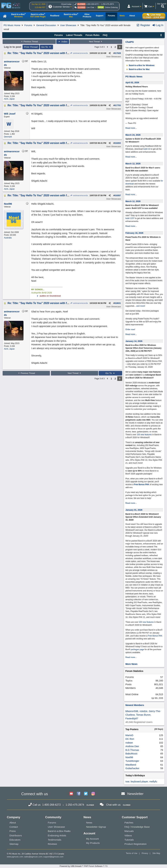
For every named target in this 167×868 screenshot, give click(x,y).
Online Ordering (111, 7)
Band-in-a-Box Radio (59, 831)
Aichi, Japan (9, 99)
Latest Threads (74, 35)
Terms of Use (132, 853)
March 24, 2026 (133, 135)
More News (131, 664)
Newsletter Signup (96, 827)
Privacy (145, 853)
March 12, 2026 (133, 164)
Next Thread (96, 42)
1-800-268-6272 (92, 4)
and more (140, 306)
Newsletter (135, 794)
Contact (14, 827)
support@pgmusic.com (53, 857)
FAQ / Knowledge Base (137, 827)
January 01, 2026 (134, 510)
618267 (118, 195)
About (13, 823)
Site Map (156, 853)
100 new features (144, 435)
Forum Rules (92, 35)
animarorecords (79, 53)
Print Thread (31, 47)
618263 (118, 143)
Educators (15, 840)
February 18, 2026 (134, 233)
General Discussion (46, 25)
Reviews (52, 844)
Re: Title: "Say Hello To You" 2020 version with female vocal (45, 53)
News (89, 823)
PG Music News (134, 77)
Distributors (16, 835)
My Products (93, 843)
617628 (118, 53)
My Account (92, 839)
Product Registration (136, 844)
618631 (118, 303)
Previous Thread (29, 42)
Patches (129, 823)
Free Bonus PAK (142, 485)
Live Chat (90, 7)
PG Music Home (12, 25)
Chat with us (113, 805)
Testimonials (55, 840)
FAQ (105, 35)
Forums (28, 25)
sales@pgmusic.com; (34, 857)
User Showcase (68, 25)
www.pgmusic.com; (15, 857)
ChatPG (130, 42)
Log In (158, 25)
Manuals (129, 831)
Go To (46, 47)
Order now (130, 329)
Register (143, 25)
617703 (118, 105)
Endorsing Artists (57, 835)
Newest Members (135, 705)
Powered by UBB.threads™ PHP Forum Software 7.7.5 (83, 866)
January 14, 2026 (134, 341)
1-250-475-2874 (107, 4)
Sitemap (14, 844)
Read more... (131, 128)
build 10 (147, 149)
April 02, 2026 (132, 82)
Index (63, 42)
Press (13, 831)
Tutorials (129, 840)
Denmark (8, 137)
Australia (8, 238)
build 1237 (130, 218)
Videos (128, 835)
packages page (137, 649)
